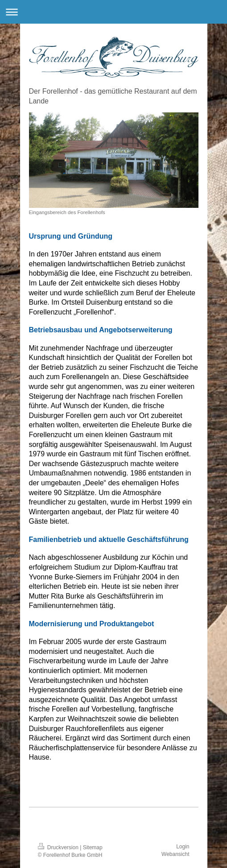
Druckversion (59, 847)
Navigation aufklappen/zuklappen (113, 12)
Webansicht (175, 854)
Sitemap (93, 847)
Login (183, 847)
